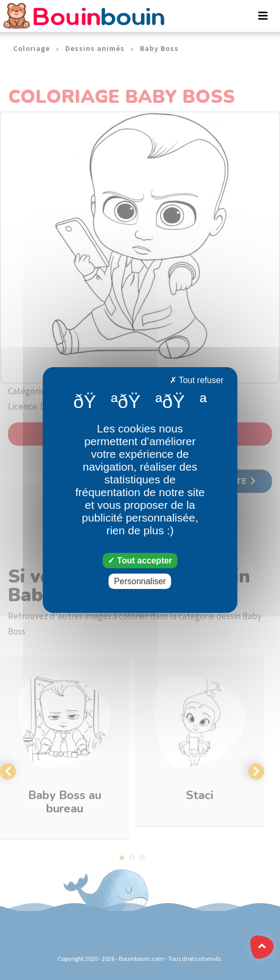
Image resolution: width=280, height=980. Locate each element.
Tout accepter (140, 561)
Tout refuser (197, 380)
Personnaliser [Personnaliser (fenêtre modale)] (140, 581)
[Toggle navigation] (263, 16)
